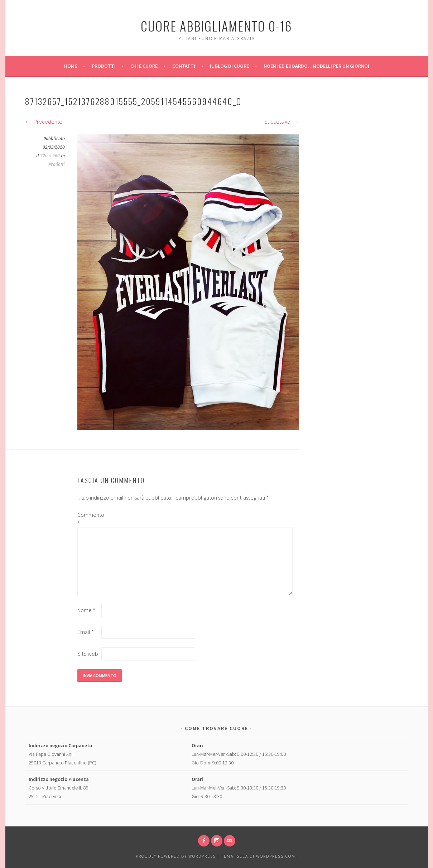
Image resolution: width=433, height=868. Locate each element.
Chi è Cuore (144, 66)
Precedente (44, 121)
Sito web (88, 654)
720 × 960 (50, 156)
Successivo (282, 121)
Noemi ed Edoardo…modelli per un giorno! (316, 66)
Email (86, 632)
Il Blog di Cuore (229, 66)
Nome (86, 610)
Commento (89, 519)
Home (71, 66)
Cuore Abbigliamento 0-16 (216, 26)
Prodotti (104, 66)
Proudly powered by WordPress (176, 856)
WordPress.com (276, 856)
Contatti (184, 66)
